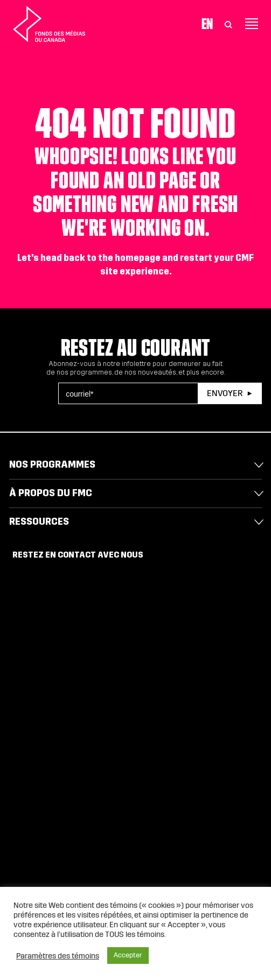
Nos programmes (52, 464)
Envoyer (225, 393)
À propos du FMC (51, 493)
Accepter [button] (128, 955)
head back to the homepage (100, 258)
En (207, 24)
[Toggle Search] (228, 24)
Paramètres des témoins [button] (58, 956)
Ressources (39, 521)
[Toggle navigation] (252, 24)
